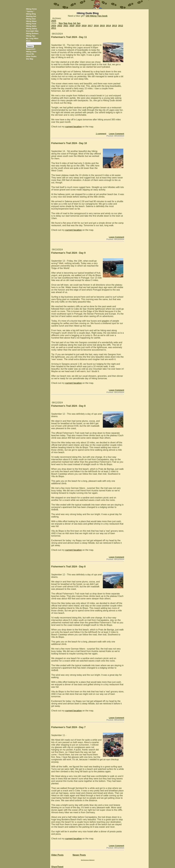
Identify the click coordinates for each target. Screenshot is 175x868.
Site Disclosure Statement (88, 860)
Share (54, 867)
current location (73, 127)
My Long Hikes (32, 38)
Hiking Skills (31, 26)
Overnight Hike (32, 31)
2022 (60, 26)
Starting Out (31, 16)
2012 (121, 26)
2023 (54, 26)
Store (28, 41)
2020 (72, 26)
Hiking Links (31, 51)
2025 (54, 21)
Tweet (60, 867)
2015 (102, 26)
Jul (74, 23)
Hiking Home (31, 9)
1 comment (101, 134)
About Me (30, 54)
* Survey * (30, 11)
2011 (54, 28)
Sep (65, 23)
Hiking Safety (32, 29)
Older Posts (57, 855)
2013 (115, 26)
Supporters (31, 49)
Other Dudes (31, 56)
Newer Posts (79, 855)
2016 (96, 26)
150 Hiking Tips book (97, 16)
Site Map (30, 59)
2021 (66, 26)
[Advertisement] (137, 50)
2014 (108, 26)
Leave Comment (116, 134)
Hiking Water (31, 21)
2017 (90, 26)
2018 (84, 26)
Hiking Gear (31, 19)
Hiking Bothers (32, 33)
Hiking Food (31, 24)
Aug (70, 23)
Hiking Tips (31, 36)
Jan (79, 23)
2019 (78, 26)
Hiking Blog (31, 14)
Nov (61, 23)
